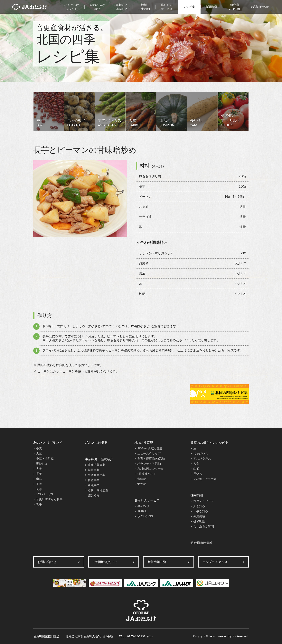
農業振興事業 (97, 465)
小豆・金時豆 (45, 459)
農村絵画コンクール (150, 469)
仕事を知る (201, 511)
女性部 (142, 484)
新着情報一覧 (157, 562)
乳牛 (39, 504)
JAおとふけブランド (72, 7)
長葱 (39, 489)
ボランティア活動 (149, 464)
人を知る (199, 506)
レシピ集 (189, 7)
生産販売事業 (97, 475)
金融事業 (94, 485)
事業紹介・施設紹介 (99, 459)
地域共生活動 (144, 7)
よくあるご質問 (204, 526)
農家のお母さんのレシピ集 (209, 443)
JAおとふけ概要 (97, 7)
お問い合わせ (260, 7)
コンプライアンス (215, 562)
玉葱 (39, 484)
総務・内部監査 (98, 490)
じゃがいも (201, 453)
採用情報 (212, 7)
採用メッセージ (204, 501)
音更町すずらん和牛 (49, 499)
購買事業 (94, 470)
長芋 (39, 474)
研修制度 (199, 521)
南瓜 (39, 479)
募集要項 (199, 516)
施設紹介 (94, 495)
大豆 (39, 453)
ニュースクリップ (149, 453)
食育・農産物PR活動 (151, 459)
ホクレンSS (145, 516)
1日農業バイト (147, 474)
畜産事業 (94, 480)
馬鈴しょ (42, 464)
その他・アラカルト (207, 479)
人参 (39, 469)
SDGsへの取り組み (150, 448)
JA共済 (142, 511)
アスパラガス (45, 494)
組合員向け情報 (234, 7)
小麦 (39, 448)
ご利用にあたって (105, 562)
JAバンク (143, 506)
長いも (198, 474)
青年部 (142, 479)
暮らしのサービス (167, 7)
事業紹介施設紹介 (121, 7)
